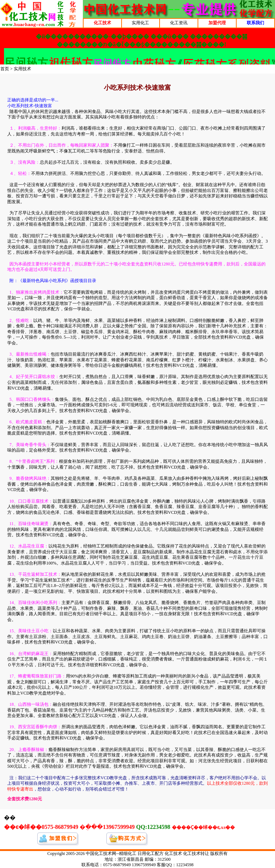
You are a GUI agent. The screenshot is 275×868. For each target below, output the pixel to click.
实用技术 (22, 69)
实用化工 (140, 23)
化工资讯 (179, 23)
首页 (5, 69)
